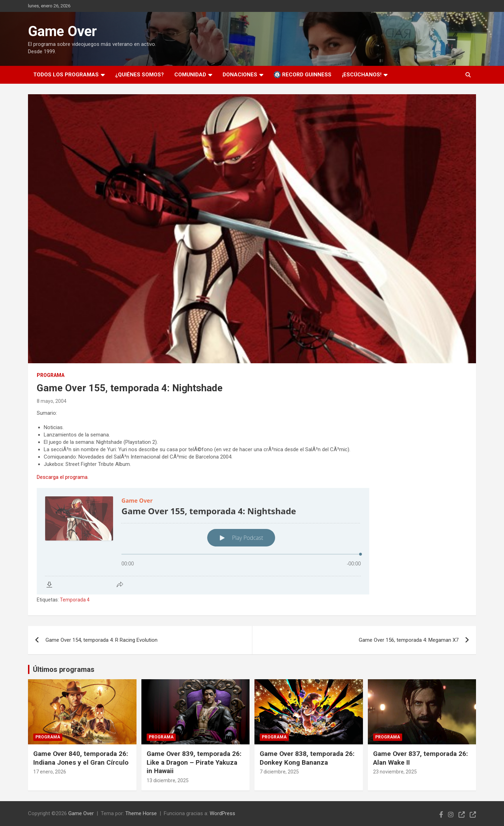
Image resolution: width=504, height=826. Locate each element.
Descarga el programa (62, 477)
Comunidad (190, 75)
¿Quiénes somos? (139, 75)
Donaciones (240, 75)
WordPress (222, 813)
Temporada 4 (75, 600)
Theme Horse (141, 813)
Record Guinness (303, 75)
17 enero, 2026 (50, 772)
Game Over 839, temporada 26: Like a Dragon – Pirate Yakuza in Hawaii (194, 762)
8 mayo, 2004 (52, 401)
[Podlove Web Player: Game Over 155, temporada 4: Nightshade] (252, 541)
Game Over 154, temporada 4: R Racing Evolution (101, 640)
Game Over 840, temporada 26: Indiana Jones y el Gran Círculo (81, 758)
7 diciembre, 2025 (279, 772)
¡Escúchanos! (362, 75)
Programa (51, 375)
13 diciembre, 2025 (168, 780)
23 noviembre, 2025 (395, 772)
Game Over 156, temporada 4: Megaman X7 (409, 640)
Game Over (62, 31)
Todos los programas (66, 75)
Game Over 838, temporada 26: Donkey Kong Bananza (307, 758)
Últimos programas (64, 669)
